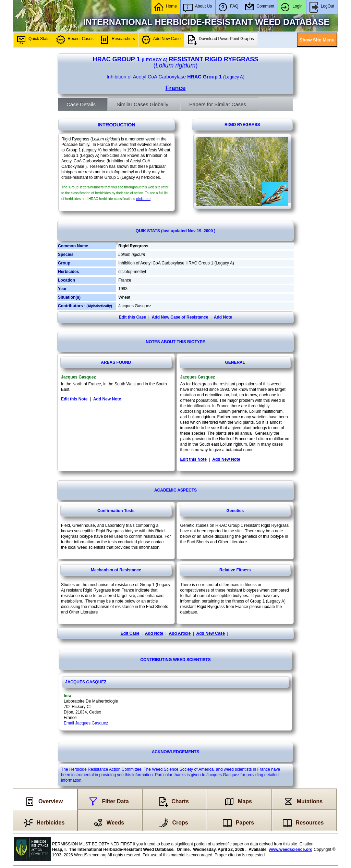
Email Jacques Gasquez (86, 723)
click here (143, 199)
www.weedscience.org (291, 850)
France (175, 88)
